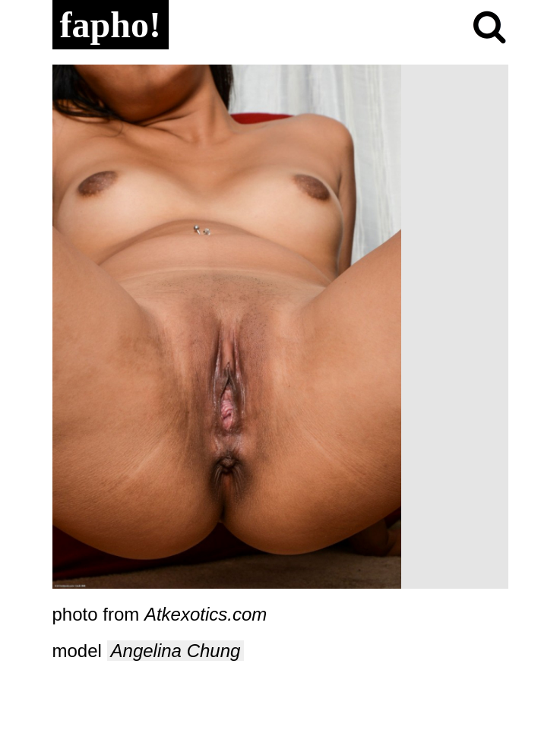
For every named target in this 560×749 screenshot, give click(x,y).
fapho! (111, 25)
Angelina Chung (176, 651)
